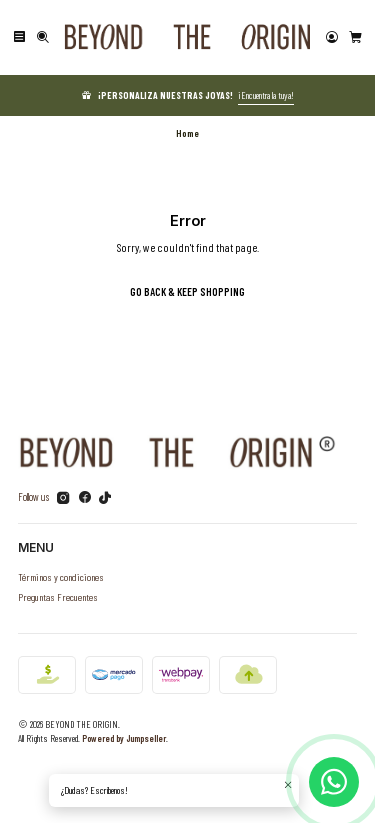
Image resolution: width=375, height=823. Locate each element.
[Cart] (355, 37)
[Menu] (19, 37)
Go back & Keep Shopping (187, 291)
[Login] (332, 37)
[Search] (43, 37)
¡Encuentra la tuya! (266, 95)
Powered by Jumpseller (124, 738)
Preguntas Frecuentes (58, 596)
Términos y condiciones (61, 576)
